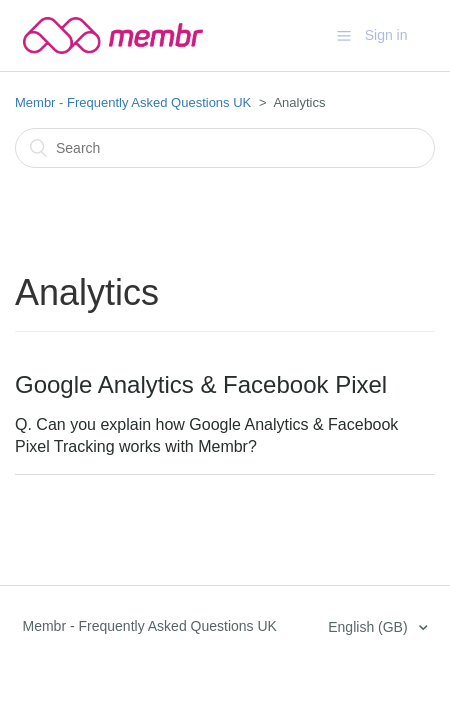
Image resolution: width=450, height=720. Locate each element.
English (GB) (369, 627)
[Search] (225, 148)
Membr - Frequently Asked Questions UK (133, 102)
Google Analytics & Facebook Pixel (201, 384)
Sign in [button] (386, 35)
